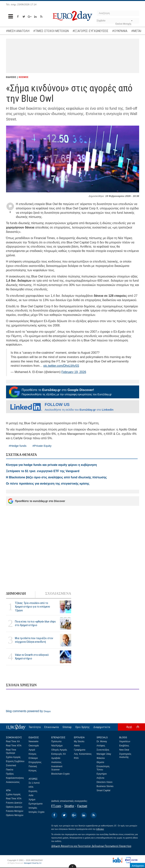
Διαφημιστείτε (102, 727)
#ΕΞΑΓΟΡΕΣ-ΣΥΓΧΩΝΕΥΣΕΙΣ (90, 31)
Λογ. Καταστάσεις (83, 754)
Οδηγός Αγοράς (59, 750)
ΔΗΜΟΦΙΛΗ (16, 594)
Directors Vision (105, 782)
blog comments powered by (28, 711)
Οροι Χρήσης (83, 727)
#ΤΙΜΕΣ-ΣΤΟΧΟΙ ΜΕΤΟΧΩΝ (51, 31)
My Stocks (79, 741)
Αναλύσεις (56, 762)
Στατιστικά (11, 765)
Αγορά (32, 750)
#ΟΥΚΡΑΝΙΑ (120, 31)
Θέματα (100, 762)
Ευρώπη (33, 791)
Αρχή (129, 727)
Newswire (34, 741)
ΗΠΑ (31, 787)
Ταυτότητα (35, 727)
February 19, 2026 (74, 372)
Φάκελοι (101, 758)
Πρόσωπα (56, 741)
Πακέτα (10, 770)
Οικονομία (34, 746)
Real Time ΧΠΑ (14, 746)
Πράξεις (10, 774)
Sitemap (67, 727)
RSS (76, 758)
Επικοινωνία (52, 727)
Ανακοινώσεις (13, 782)
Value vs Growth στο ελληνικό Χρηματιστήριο (32, 657)
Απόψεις (101, 746)
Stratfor (69, 806)
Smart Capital (104, 790)
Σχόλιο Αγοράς (13, 757)
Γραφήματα (80, 750)
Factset (82, 806)
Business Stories (105, 786)
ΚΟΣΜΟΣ (24, 77)
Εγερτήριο (102, 774)
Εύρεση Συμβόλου (15, 761)
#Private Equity (42, 446)
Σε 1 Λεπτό (34, 783)
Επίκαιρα (33, 758)
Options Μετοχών (15, 815)
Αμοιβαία (56, 758)
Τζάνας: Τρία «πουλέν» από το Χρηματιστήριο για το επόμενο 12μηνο (32, 607)
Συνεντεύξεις (103, 750)
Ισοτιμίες (33, 808)
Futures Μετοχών (15, 811)
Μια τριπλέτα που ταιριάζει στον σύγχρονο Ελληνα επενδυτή (34, 640)
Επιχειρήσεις (35, 762)
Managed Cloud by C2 (33, 863)
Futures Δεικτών (14, 803)
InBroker (100, 829)
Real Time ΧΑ (13, 741)
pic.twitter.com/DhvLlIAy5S (61, 366)
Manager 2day (104, 754)
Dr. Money (102, 741)
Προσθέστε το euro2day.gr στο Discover (37, 501)
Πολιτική (33, 766)
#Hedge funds (18, 446)
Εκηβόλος (124, 746)
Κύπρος (33, 771)
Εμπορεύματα (36, 804)
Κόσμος (33, 754)
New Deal (124, 750)
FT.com (56, 806)
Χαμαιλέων (125, 741)
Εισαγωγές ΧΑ (59, 754)
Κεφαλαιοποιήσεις (15, 778)
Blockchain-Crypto (61, 774)
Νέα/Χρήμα (57, 746)
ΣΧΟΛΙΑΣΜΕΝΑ (58, 594)
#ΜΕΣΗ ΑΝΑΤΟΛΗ (18, 31)
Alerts (77, 746)
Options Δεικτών (14, 807)
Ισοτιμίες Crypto (37, 812)
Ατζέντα (101, 778)
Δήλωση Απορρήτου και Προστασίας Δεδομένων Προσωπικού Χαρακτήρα (91, 846)
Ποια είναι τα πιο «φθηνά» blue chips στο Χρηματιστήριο (35, 623)
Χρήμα (32, 800)
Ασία (31, 795)
